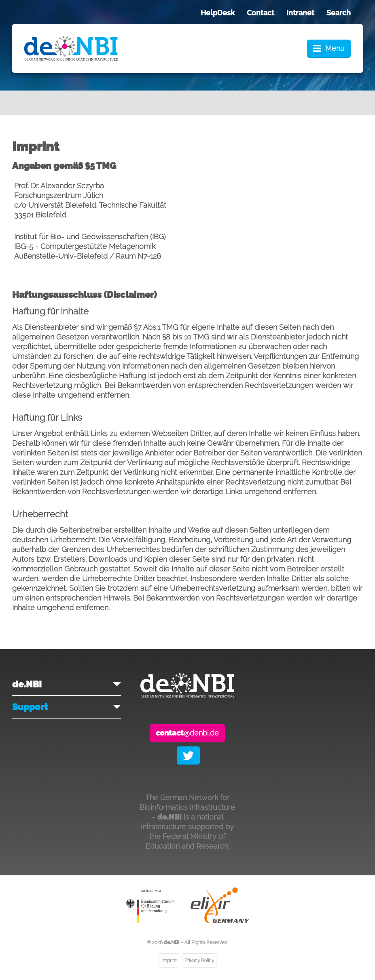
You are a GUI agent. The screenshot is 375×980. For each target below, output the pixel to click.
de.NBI (27, 684)
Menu (335, 48)
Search (339, 13)
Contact (261, 13)
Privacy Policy (199, 961)
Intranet (300, 13)
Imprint (169, 961)
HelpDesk (218, 13)
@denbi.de (187, 733)
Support (30, 707)
